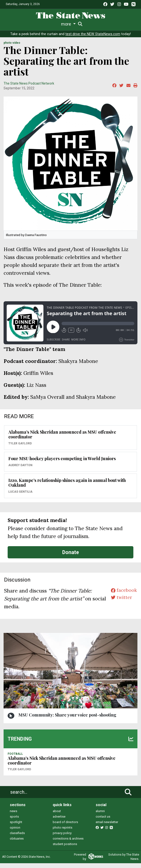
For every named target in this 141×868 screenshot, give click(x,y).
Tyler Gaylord (20, 448)
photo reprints (63, 832)
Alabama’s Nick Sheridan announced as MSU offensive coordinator (62, 439)
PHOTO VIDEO (12, 48)
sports (14, 821)
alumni (100, 816)
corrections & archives (68, 843)
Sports (35, 24)
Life (22, 24)
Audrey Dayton (20, 470)
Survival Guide (57, 24)
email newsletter (107, 827)
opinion (15, 832)
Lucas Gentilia (20, 496)
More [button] (124, 24)
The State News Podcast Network (29, 88)
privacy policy (62, 838)
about (57, 816)
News (11, 24)
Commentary (84, 24)
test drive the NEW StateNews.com (93, 39)
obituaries (17, 843)
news (13, 816)
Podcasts (108, 24)
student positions (65, 849)
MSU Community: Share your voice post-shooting (67, 720)
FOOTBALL (15, 759)
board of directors (65, 827)
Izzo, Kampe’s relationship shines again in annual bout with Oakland (67, 488)
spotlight (16, 827)
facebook (123, 596)
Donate (71, 557)
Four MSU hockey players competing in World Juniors (62, 464)
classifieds (17, 838)
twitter (120, 603)
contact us (103, 821)
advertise (59, 821)
